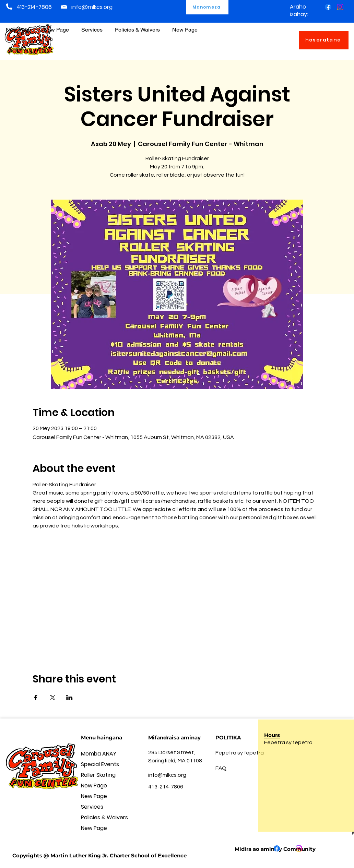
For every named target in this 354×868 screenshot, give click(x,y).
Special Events (100, 764)
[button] (137, 27)
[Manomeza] (207, 7)
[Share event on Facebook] (36, 698)
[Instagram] (340, 7)
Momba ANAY (99, 754)
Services (92, 807)
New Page (94, 786)
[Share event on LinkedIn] (69, 698)
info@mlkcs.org (92, 7)
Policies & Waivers (104, 817)
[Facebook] (328, 7)
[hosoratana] (324, 40)
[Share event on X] (53, 698)
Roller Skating (98, 775)
